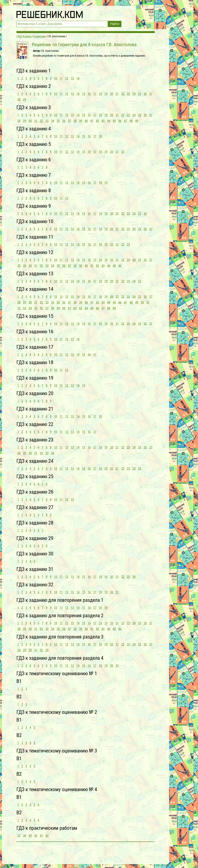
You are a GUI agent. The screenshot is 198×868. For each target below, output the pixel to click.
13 (72, 78)
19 (106, 94)
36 (64, 121)
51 (148, 302)
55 (36, 308)
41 (92, 121)
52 (19, 308)
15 (84, 94)
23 (128, 94)
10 (55, 78)
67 (103, 308)
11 (61, 78)
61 (69, 308)
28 (19, 100)
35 (58, 121)
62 (75, 308)
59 (58, 308)
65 (92, 308)
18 (100, 94)
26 (145, 94)
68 (109, 308)
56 (41, 308)
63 (81, 308)
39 (81, 121)
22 (123, 94)
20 (112, 94)
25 (140, 94)
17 (95, 94)
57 (47, 308)
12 (67, 78)
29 (25, 100)
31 (36, 121)
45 (114, 121)
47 (125, 121)
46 (120, 121)
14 (78, 78)
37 (69, 121)
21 (117, 94)
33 (47, 121)
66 (97, 308)
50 (142, 302)
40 (86, 121)
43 (103, 121)
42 (97, 121)
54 (30, 308)
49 (137, 121)
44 (109, 121)
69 (114, 308)
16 (89, 94)
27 (151, 94)
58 (53, 308)
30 (30, 121)
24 (134, 94)
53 (25, 308)
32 (41, 121)
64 (86, 308)
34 (53, 121)
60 (64, 308)
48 (131, 121)
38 (75, 121)
